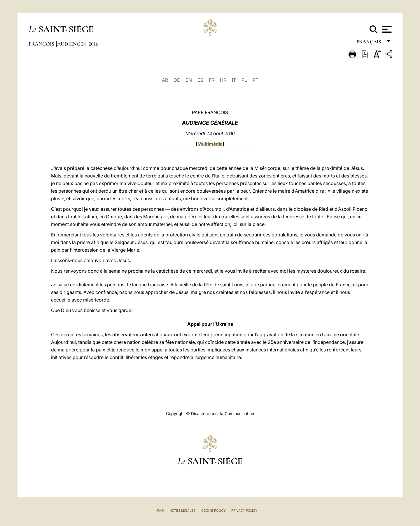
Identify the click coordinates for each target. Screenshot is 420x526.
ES (200, 80)
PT (256, 80)
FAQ (160, 511)
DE (177, 80)
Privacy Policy (244, 511)
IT (234, 80)
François (42, 44)
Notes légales (182, 511)
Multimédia (210, 144)
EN (189, 80)
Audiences (72, 44)
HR (223, 80)
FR (212, 80)
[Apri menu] (386, 29)
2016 (93, 44)
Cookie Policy (213, 511)
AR (165, 80)
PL (244, 80)
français (369, 43)
